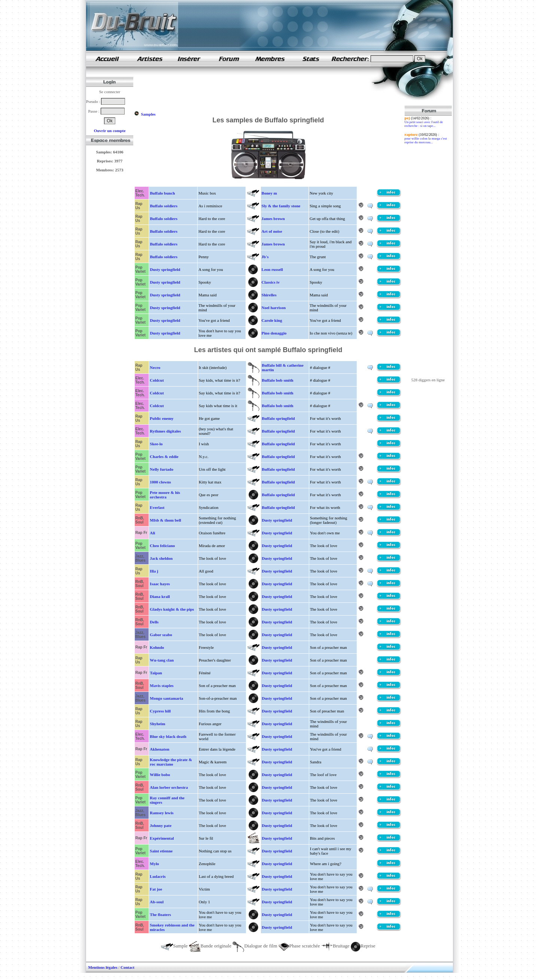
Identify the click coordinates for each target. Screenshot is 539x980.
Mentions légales (103, 967)
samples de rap (107, 59)
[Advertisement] (270, 89)
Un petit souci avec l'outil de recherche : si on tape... (424, 124)
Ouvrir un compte (110, 131)
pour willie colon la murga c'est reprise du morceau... (426, 140)
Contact (127, 967)
